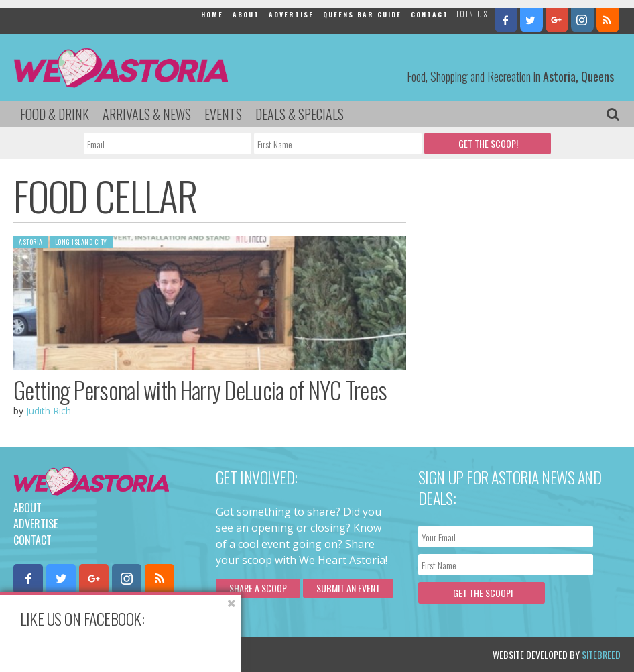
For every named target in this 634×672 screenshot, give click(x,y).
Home (212, 14)
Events (223, 114)
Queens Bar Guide (362, 14)
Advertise (291, 14)
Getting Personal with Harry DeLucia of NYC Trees (200, 390)
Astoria (31, 242)
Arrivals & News (147, 114)
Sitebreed (601, 654)
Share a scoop (258, 588)
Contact (430, 14)
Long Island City (81, 242)
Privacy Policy (149, 654)
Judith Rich (49, 411)
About (246, 14)
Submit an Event (348, 588)
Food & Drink (55, 114)
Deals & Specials (300, 114)
